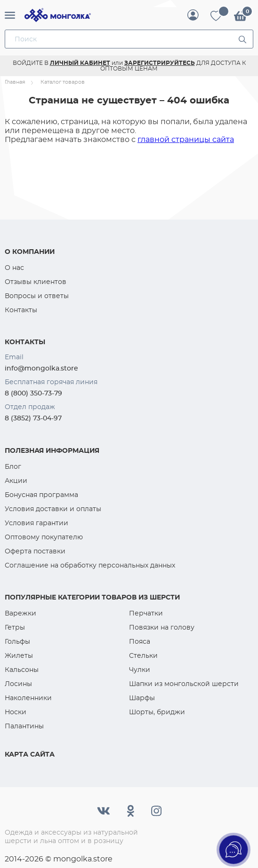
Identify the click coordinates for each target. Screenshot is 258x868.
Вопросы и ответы (37, 296)
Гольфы (17, 641)
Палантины (24, 726)
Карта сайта (30, 754)
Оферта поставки (35, 551)
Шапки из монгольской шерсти (184, 684)
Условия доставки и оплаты (53, 509)
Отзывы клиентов (36, 282)
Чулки (140, 670)
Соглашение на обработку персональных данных (90, 565)
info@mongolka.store (41, 368)
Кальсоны (22, 670)
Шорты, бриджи (157, 712)
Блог (13, 466)
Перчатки (146, 613)
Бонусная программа (41, 495)
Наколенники (28, 698)
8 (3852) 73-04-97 (33, 418)
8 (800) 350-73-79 (33, 393)
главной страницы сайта (186, 139)
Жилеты (19, 655)
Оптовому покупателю (44, 537)
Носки (16, 712)
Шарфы (142, 698)
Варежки (20, 613)
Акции (16, 481)
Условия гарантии (36, 523)
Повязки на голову (162, 627)
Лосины (18, 684)
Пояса (140, 641)
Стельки (143, 655)
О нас (14, 268)
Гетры (15, 627)
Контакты (21, 310)
